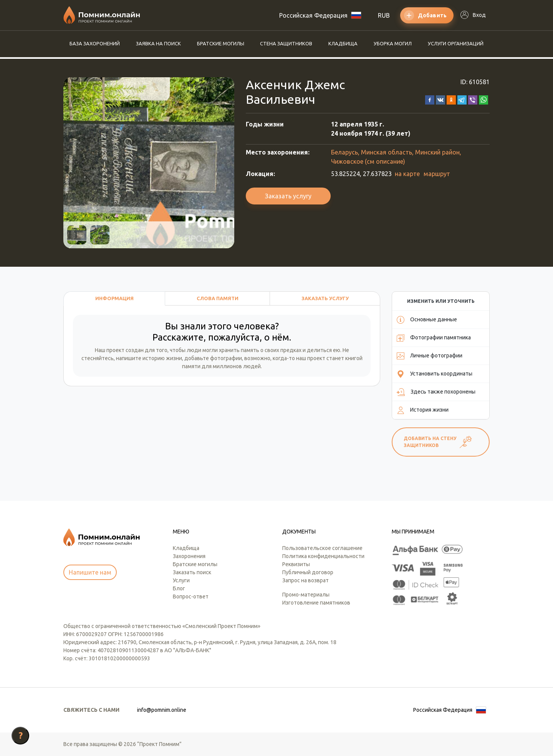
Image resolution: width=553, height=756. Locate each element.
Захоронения (189, 556)
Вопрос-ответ (191, 596)
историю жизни (162, 358)
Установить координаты (435, 374)
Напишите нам (90, 572)
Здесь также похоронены (436, 392)
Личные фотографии (430, 356)
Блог (179, 588)
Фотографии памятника (434, 338)
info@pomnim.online (162, 710)
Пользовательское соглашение (322, 548)
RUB (384, 15)
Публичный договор (308, 572)
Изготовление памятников (316, 603)
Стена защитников (286, 43)
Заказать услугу (288, 196)
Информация (114, 298)
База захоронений (95, 43)
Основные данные (427, 320)
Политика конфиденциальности (323, 556)
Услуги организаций (456, 43)
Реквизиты (296, 564)
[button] (430, 99)
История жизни (423, 410)
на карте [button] (407, 174)
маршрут (437, 174)
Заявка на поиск (158, 43)
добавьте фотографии (213, 358)
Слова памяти (218, 298)
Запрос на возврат (305, 580)
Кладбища (343, 43)
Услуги (181, 580)
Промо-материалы (306, 595)
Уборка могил (393, 43)
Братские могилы (221, 43)
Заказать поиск (192, 572)
